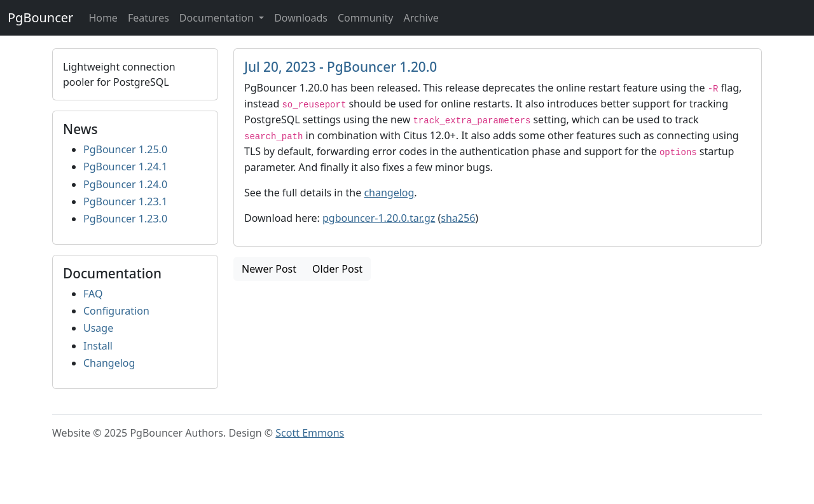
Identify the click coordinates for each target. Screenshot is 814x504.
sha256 (458, 218)
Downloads (301, 18)
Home (103, 18)
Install (98, 346)
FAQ (93, 294)
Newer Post (269, 269)
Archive (421, 18)
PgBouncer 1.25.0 (125, 149)
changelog (389, 193)
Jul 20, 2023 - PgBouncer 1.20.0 (341, 67)
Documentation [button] (218, 18)
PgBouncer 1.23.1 (125, 201)
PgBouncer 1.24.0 (125, 184)
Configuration (116, 311)
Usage (98, 328)
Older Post (337, 269)
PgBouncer (40, 17)
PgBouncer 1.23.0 (125, 219)
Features (148, 18)
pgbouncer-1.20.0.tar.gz (379, 218)
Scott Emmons (310, 433)
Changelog (109, 363)
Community (366, 18)
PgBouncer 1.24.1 (125, 167)
